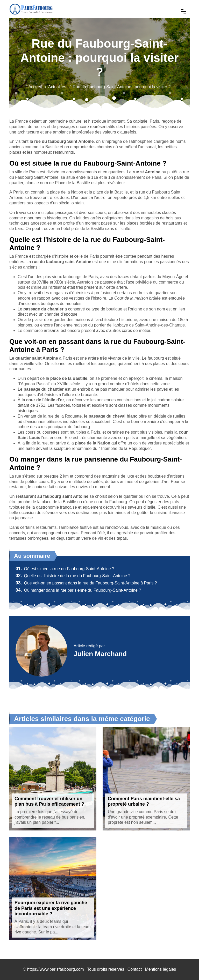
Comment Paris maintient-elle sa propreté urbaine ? (144, 801)
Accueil (35, 87)
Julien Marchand (100, 654)
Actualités (57, 87)
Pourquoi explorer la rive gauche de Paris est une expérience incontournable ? (51, 908)
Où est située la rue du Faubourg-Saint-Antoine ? (65, 569)
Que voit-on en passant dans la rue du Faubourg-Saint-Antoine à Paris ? (86, 583)
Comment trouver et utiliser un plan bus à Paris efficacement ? (49, 801)
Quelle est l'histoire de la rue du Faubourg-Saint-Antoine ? (73, 576)
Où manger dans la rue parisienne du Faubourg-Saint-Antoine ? (78, 590)
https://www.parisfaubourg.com (56, 969)
